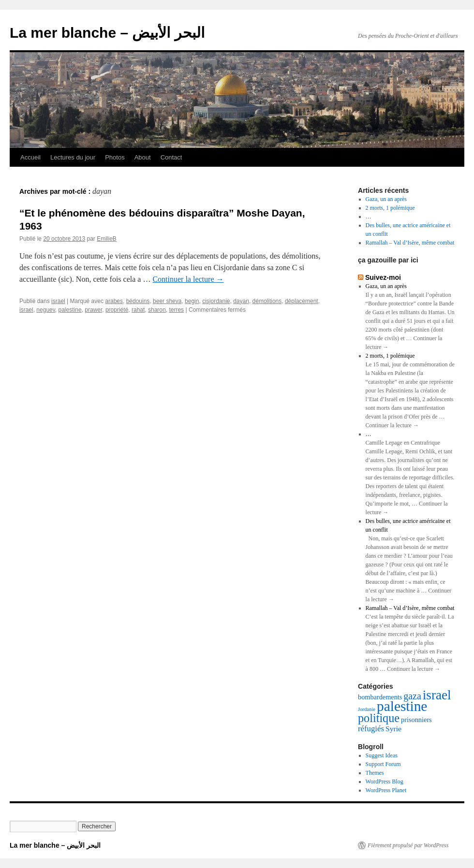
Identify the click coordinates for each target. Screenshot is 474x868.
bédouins (138, 301)
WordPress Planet (386, 790)
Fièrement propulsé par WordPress (408, 845)
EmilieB (107, 239)
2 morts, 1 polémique (390, 208)
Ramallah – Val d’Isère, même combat (410, 243)
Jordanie (367, 709)
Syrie (393, 729)
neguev (45, 310)
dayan (241, 301)
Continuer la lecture (188, 279)
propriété (117, 310)
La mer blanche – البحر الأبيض (107, 33)
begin (192, 301)
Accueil (30, 157)
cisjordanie (216, 301)
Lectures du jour (73, 157)
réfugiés (371, 729)
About (143, 157)
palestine (70, 310)
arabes (114, 301)
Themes (375, 773)
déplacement (302, 301)
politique (379, 718)
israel (58, 301)
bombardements (380, 697)
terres (176, 310)
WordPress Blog (385, 781)
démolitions (267, 301)
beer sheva (167, 301)
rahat (138, 310)
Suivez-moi (383, 277)
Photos (115, 157)
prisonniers (416, 720)
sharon (157, 310)
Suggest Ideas (382, 755)
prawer (93, 310)
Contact (171, 157)
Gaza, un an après (386, 199)
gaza (412, 696)
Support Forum (383, 764)
